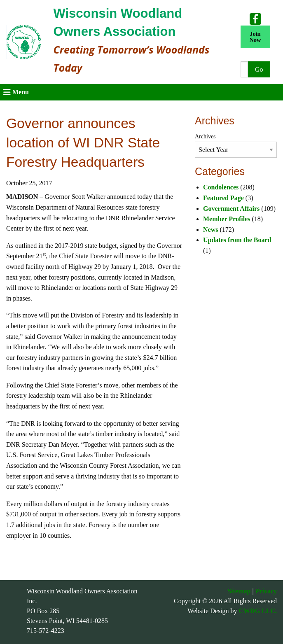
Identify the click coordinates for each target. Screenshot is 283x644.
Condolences (221, 187)
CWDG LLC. (258, 611)
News (210, 230)
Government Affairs (231, 209)
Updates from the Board (237, 240)
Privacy (266, 591)
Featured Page (223, 198)
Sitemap (239, 591)
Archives (205, 136)
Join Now (255, 37)
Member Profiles (227, 219)
